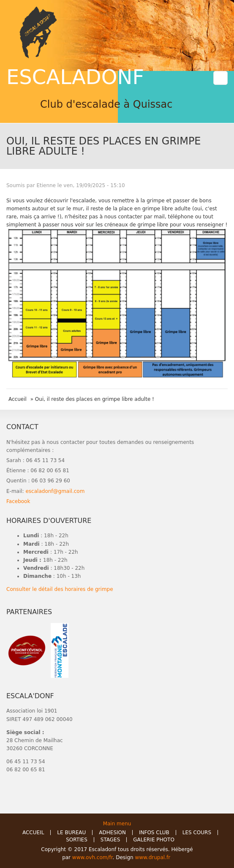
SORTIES (77, 840)
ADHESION (112, 833)
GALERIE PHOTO (154, 840)
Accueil (18, 399)
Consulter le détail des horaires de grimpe (60, 589)
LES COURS (197, 833)
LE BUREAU (71, 833)
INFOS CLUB (154, 833)
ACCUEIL (33, 833)
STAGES (110, 840)
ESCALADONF (75, 77)
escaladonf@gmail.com (55, 491)
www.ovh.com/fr (93, 857)
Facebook (18, 501)
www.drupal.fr (153, 857)
